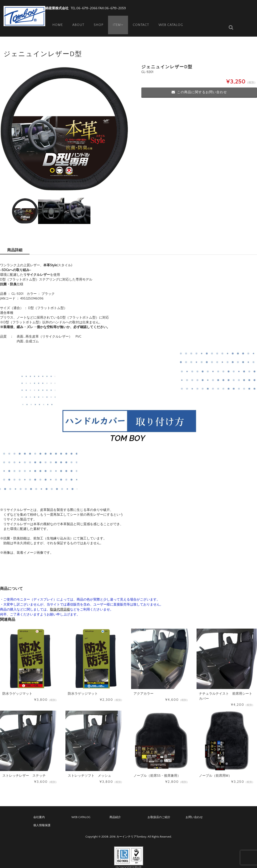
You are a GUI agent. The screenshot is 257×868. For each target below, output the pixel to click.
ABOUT (76, 20)
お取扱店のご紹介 (159, 810)
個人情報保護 (42, 818)
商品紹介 (115, 810)
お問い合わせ (194, 810)
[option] (64, 122)
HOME (55, 20)
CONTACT (141, 20)
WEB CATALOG (171, 20)
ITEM (117, 20)
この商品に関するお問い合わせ (199, 85)
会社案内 (39, 810)
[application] (128, 414)
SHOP (97, 20)
